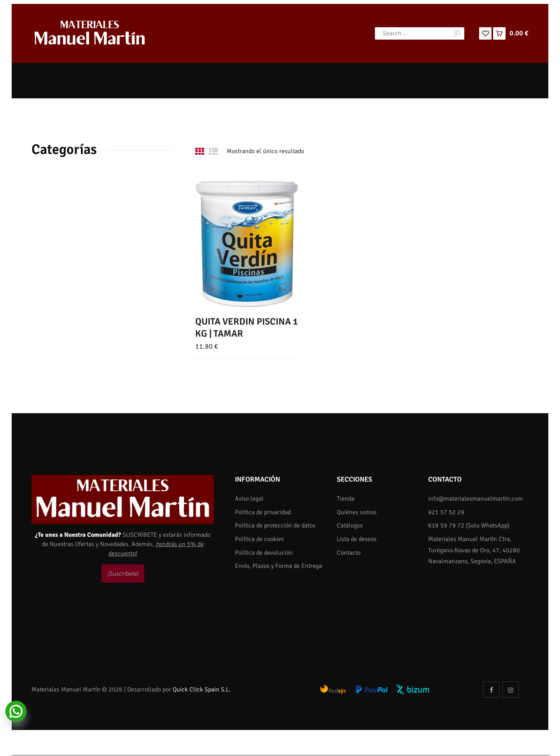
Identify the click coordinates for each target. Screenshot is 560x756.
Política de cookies (259, 539)
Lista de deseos (357, 539)
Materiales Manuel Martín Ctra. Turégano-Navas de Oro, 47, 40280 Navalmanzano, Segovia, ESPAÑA (474, 550)
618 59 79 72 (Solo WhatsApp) (469, 526)
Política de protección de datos (275, 526)
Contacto (349, 553)
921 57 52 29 (446, 512)
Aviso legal (249, 499)
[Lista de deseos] (485, 33)
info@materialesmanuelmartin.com (475, 499)
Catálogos (350, 526)
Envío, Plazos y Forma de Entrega (278, 566)
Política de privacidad (263, 512)
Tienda (346, 499)
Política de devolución (264, 553)
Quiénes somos (357, 512)
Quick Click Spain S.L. (202, 690)
